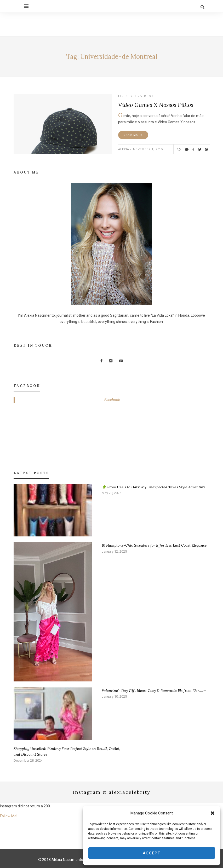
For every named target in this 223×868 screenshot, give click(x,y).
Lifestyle (128, 96)
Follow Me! (9, 816)
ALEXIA (124, 149)
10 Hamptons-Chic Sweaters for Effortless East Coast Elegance (154, 545)
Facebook (112, 400)
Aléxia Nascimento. (68, 860)
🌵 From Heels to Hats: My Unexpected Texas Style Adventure (154, 487)
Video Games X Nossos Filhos (156, 105)
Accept (152, 853)
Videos (147, 96)
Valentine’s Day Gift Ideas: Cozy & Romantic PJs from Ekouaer (154, 690)
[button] (213, 813)
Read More (133, 135)
